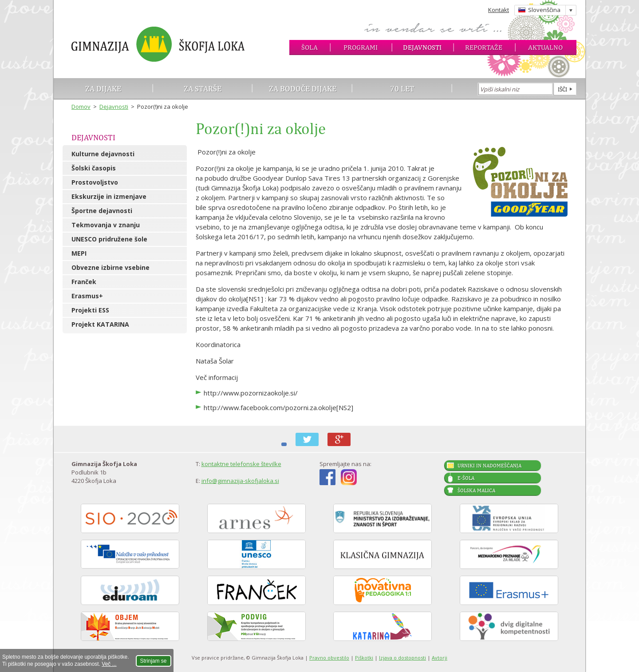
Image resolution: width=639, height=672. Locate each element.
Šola (310, 47)
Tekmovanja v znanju (106, 225)
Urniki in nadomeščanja (489, 466)
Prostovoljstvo (95, 182)
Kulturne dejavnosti (103, 154)
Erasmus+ (87, 296)
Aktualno (545, 47)
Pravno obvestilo (329, 658)
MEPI (79, 253)
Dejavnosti (422, 47)
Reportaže (484, 47)
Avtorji (440, 658)
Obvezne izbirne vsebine (110, 267)
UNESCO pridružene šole (109, 239)
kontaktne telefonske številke (241, 464)
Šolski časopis (94, 168)
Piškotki (364, 658)
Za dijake (103, 89)
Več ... (109, 664)
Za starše (203, 89)
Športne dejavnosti (102, 211)
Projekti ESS (90, 310)
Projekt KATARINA (100, 324)
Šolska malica (476, 490)
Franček (84, 282)
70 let (402, 89)
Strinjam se (154, 661)
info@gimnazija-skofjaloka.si (240, 481)
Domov (81, 107)
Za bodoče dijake (303, 89)
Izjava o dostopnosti (402, 658)
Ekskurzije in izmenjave (109, 196)
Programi (361, 47)
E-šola (466, 478)
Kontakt (499, 10)
